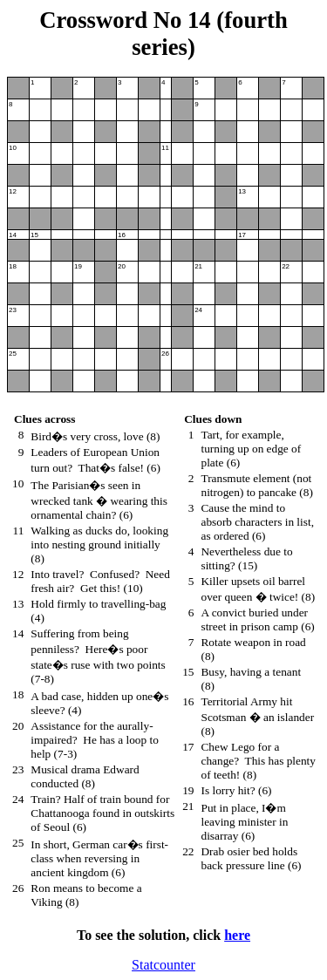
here (237, 935)
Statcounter (163, 965)
